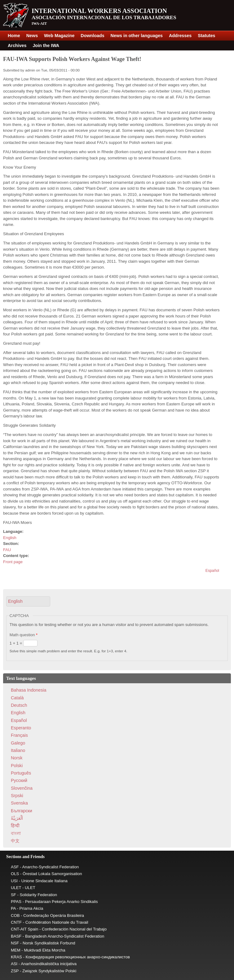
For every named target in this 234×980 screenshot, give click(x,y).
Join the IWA (46, 45)
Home (14, 36)
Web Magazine (59, 36)
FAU (7, 550)
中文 (15, 841)
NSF (15, 943)
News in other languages (137, 36)
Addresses (180, 36)
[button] (28, 601)
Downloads (92, 36)
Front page (13, 562)
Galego (18, 743)
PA (13, 908)
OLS (15, 874)
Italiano (18, 750)
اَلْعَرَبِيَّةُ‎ (17, 818)
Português (21, 773)
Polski (17, 766)
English (10, 538)
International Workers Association (99, 11)
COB (15, 915)
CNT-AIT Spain (24, 929)
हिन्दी (15, 826)
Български (22, 811)
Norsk (17, 758)
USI (14, 881)
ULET (16, 888)
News (32, 36)
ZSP (15, 971)
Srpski (17, 796)
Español (212, 571)
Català (17, 698)
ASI (14, 964)
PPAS (16, 902)
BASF (16, 936)
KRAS (16, 957)
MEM (16, 950)
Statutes (206, 36)
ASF (15, 867)
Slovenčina (22, 788)
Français (19, 735)
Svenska (19, 803)
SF (13, 895)
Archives (17, 45)
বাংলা (16, 833)
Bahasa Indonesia (29, 690)
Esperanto (21, 728)
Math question (24, 635)
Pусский (19, 780)
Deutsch (19, 705)
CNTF (16, 922)
